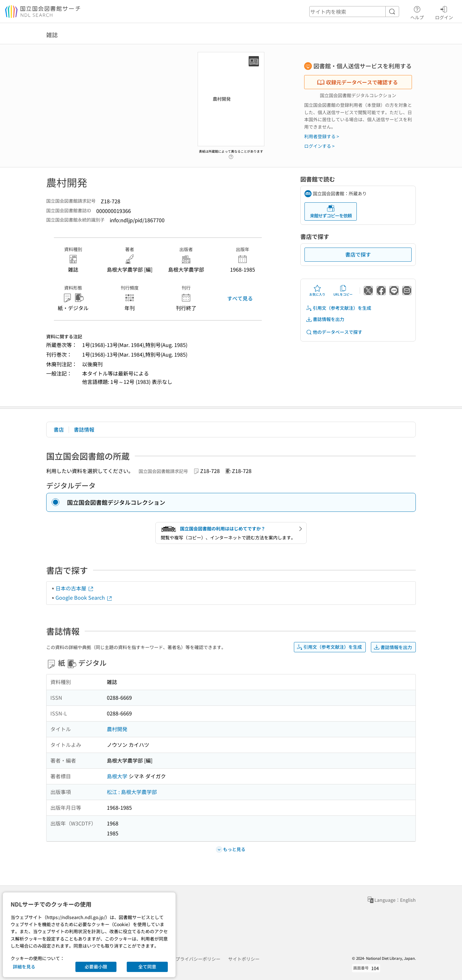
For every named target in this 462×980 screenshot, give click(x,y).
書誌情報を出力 (325, 319)
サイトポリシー (244, 959)
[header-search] (354, 12)
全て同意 (147, 967)
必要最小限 (96, 967)
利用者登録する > (322, 136)
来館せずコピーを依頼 (331, 211)
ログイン (444, 12)
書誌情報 (84, 429)
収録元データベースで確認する (357, 82)
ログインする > (319, 146)
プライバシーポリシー (198, 959)
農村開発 (117, 729)
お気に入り (317, 291)
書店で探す (358, 254)
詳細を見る (24, 967)
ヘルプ (417, 12)
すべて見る (240, 298)
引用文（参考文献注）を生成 (338, 308)
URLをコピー (343, 291)
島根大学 (117, 776)
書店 (59, 429)
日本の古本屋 (75, 588)
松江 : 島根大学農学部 (132, 792)
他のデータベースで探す (334, 332)
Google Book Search (84, 597)
